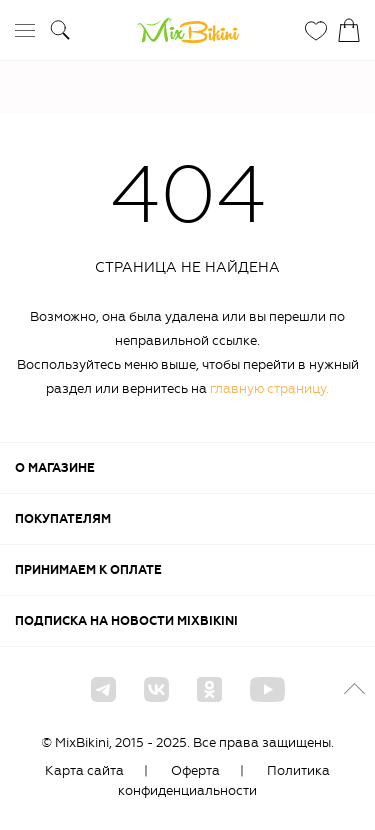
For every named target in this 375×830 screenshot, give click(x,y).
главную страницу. (269, 388)
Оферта (195, 770)
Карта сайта (84, 770)
